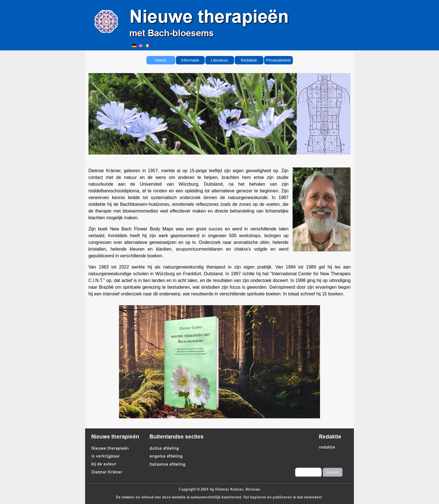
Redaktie (249, 60)
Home (161, 60)
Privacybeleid (278, 60)
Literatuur (219, 60)
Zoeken (333, 472)
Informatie (190, 60)
